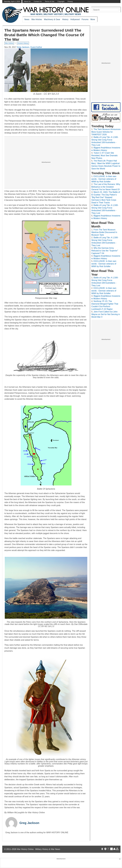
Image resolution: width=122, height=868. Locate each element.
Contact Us (38, 1)
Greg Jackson (29, 823)
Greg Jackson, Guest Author (29, 47)
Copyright (61, 1)
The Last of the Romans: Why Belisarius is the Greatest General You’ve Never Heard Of (106, 187)
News (27, 19)
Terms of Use (50, 1)
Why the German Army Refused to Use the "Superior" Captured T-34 (105, 251)
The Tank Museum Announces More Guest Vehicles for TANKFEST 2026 (106, 132)
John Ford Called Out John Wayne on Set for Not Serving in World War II (106, 314)
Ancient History (23, 43)
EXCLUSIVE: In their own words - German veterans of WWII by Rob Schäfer (104, 179)
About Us (27, 1)
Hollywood (75, 19)
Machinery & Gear (52, 19)
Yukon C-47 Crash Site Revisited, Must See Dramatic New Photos (105, 156)
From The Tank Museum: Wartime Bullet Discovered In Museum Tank (104, 232)
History (65, 19)
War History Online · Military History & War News (39, 849)
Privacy (70, 1)
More (93, 19)
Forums (85, 19)
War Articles (37, 19)
